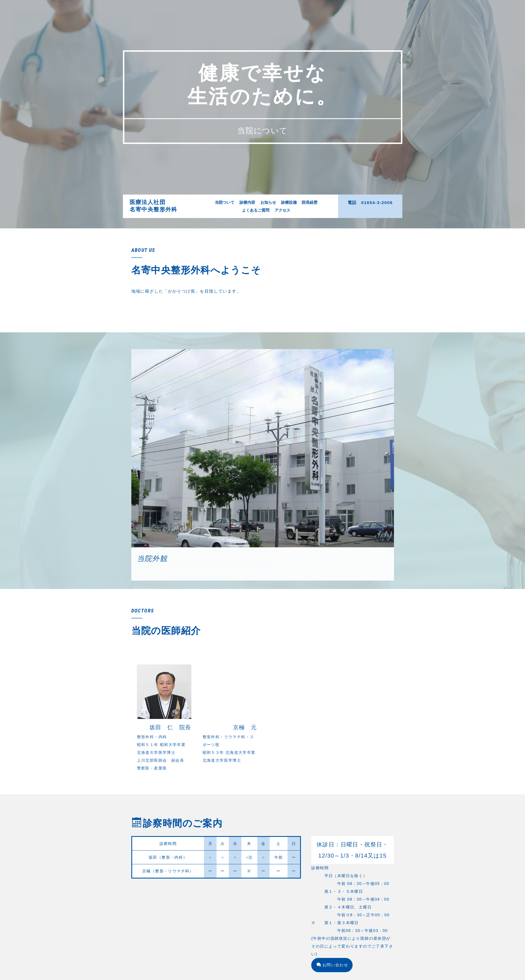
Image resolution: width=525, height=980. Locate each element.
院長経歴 (310, 202)
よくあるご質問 (256, 210)
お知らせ (268, 202)
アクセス (282, 210)
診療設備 (289, 202)
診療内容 (247, 202)
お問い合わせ (332, 964)
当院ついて (225, 202)
